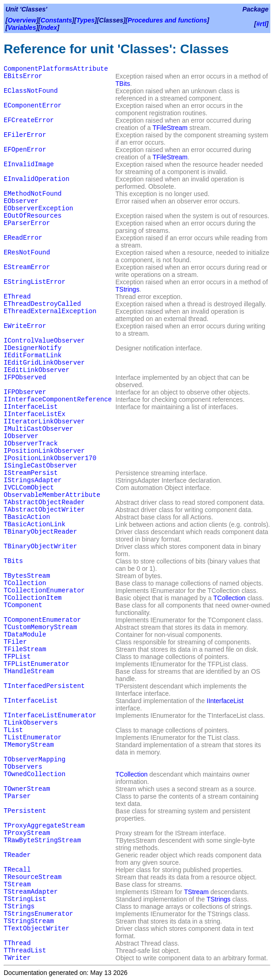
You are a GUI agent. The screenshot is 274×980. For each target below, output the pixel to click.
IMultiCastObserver (38, 429)
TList (13, 730)
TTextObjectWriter (37, 929)
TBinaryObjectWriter (40, 546)
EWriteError (25, 326)
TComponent (23, 605)
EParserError (27, 223)
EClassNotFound (31, 91)
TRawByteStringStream (42, 840)
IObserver (21, 436)
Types (86, 20)
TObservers (23, 767)
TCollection (25, 583)
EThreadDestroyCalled (42, 304)
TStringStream (29, 921)
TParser (17, 796)
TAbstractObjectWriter (44, 510)
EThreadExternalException (50, 311)
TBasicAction (27, 517)
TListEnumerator (33, 738)
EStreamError (27, 267)
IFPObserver (25, 392)
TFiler (15, 642)
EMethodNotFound (33, 194)
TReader (17, 855)
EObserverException (38, 208)
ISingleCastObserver (40, 466)
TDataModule (25, 635)
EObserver (21, 201)
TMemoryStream (29, 745)
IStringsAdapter (33, 480)
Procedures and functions (168, 20)
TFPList (17, 657)
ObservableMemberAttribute (52, 495)
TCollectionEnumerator (44, 591)
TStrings (127, 289)
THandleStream (29, 671)
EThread (17, 297)
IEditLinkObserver (37, 370)
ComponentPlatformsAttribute (56, 69)
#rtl (262, 24)
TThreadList (25, 951)
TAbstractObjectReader (44, 502)
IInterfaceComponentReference (58, 400)
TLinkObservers (31, 723)
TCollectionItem (33, 598)
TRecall (17, 870)
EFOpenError (25, 150)
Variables (22, 28)
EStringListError (34, 282)
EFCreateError (29, 120)
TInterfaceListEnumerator (50, 715)
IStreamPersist (31, 473)
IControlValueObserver (44, 341)
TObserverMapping (34, 760)
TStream (17, 884)
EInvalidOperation (37, 179)
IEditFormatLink (33, 355)
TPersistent (25, 811)
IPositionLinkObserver (44, 451)
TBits (123, 84)
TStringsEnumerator (38, 914)
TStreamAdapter (31, 892)
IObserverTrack (31, 444)
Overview (22, 20)
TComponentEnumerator (42, 620)
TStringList (25, 899)
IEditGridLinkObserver (44, 363)
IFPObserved (25, 377)
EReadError (23, 238)
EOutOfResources (33, 216)
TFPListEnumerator (37, 664)
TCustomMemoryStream (40, 627)
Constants (56, 20)
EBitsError (23, 76)
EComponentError (33, 106)
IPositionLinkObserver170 (50, 458)
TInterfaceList (31, 701)
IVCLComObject (29, 488)
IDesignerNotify (33, 348)
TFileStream (170, 128)
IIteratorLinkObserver (44, 422)
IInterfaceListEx (34, 414)
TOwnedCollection (34, 774)
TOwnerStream (27, 789)
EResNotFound (27, 253)
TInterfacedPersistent (44, 686)
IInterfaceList (31, 407)
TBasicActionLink (34, 524)
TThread (17, 943)
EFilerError (25, 135)
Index (49, 28)
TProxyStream (27, 833)
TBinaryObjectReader (40, 532)
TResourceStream (33, 877)
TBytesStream (27, 576)
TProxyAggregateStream (44, 826)
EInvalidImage (29, 164)
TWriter (17, 958)
